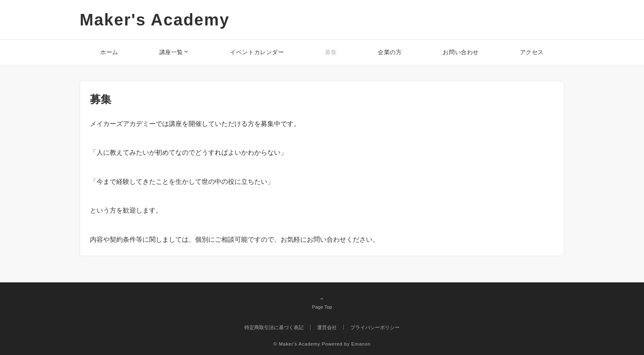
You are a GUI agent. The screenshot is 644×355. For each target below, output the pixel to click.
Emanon (361, 344)
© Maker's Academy (297, 344)
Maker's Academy (155, 20)
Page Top (322, 302)
